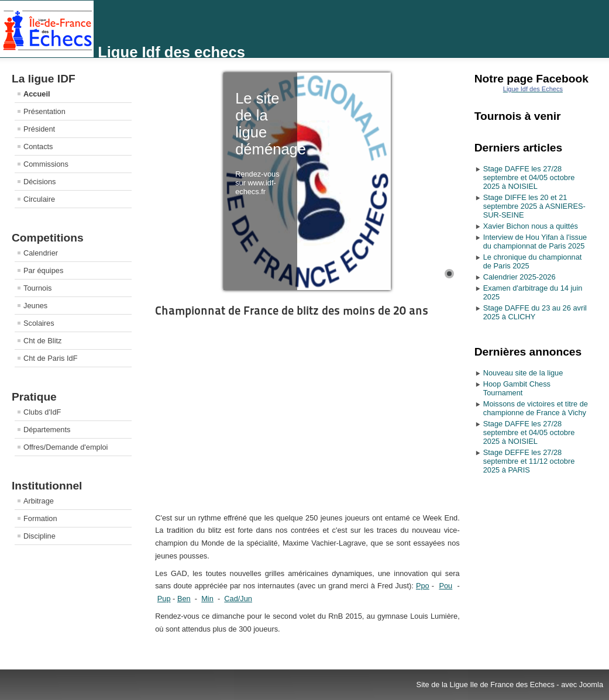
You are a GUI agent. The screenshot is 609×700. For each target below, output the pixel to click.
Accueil (37, 94)
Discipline (39, 536)
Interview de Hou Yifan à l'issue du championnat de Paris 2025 (535, 242)
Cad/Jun (238, 599)
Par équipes (43, 270)
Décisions (39, 182)
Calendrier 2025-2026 (519, 277)
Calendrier (41, 253)
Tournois (37, 288)
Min (207, 599)
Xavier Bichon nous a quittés (531, 226)
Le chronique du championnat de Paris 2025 (533, 261)
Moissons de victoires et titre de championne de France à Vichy (536, 408)
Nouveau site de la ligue (523, 373)
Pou (445, 586)
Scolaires (39, 323)
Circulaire (39, 199)
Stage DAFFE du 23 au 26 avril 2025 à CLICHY (535, 312)
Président (39, 129)
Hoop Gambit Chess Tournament (517, 388)
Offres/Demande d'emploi (66, 447)
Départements (47, 430)
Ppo (423, 586)
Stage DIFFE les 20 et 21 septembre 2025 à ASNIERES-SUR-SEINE (534, 206)
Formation (40, 518)
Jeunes (35, 306)
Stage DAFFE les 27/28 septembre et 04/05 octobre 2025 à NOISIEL (529, 177)
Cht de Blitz (42, 341)
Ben (184, 599)
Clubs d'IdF (42, 412)
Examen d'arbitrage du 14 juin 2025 (533, 292)
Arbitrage (39, 501)
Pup (164, 599)
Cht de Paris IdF (50, 358)
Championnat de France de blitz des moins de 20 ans (292, 311)
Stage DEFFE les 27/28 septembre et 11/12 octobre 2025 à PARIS (529, 461)
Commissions (46, 164)
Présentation (44, 111)
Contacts (38, 146)
